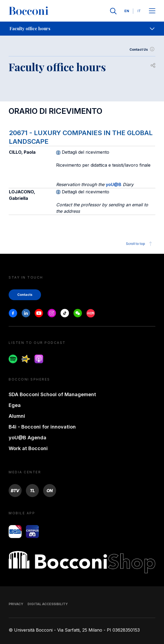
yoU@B (114, 184)
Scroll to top (140, 244)
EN (127, 11)
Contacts (25, 295)
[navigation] (82, 29)
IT (139, 11)
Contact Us (142, 50)
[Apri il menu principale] (152, 11)
